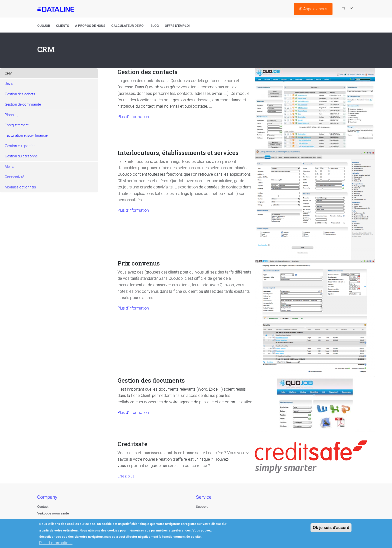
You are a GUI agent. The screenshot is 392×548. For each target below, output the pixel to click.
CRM (8, 73)
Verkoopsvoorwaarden (54, 513)
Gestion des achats (20, 94)
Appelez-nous (313, 9)
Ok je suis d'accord (331, 530)
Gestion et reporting (20, 146)
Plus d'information (133, 117)
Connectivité (14, 177)
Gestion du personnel (21, 156)
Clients (62, 26)
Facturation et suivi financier (27, 135)
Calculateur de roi (128, 26)
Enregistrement (17, 125)
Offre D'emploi (177, 26)
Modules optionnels (20, 187)
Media (9, 167)
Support (202, 507)
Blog (155, 26)
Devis (9, 84)
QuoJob (44, 26)
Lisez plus (126, 476)
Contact (43, 507)
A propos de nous (90, 26)
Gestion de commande (23, 104)
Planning (12, 115)
